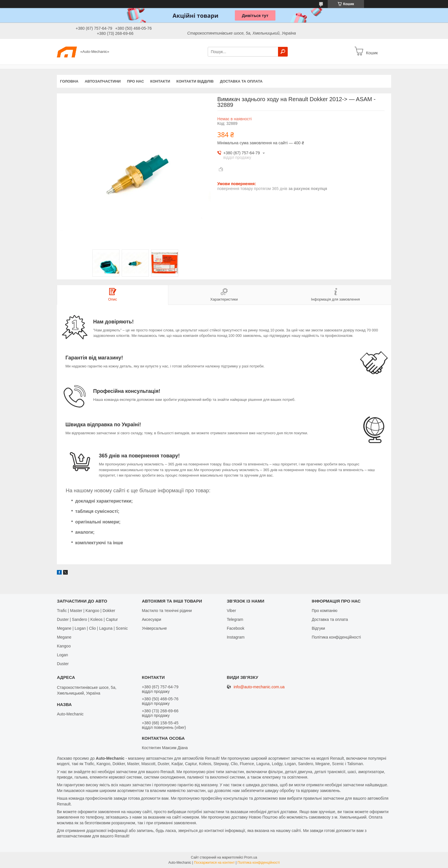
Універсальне (154, 628)
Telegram (235, 619)
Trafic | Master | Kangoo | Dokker (86, 611)
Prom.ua (251, 857)
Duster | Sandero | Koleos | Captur (87, 619)
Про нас (135, 81)
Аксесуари (151, 619)
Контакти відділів (195, 81)
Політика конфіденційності (336, 637)
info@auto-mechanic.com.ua (259, 687)
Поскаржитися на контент (214, 863)
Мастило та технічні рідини (167, 611)
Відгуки (318, 628)
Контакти (160, 81)
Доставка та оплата (241, 81)
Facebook (236, 628)
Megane (64, 637)
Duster (63, 664)
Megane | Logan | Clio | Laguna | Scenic (92, 628)
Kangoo (64, 646)
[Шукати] (283, 52)
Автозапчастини (103, 81)
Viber (231, 611)
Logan (62, 655)
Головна (69, 81)
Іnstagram (236, 637)
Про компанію (325, 611)
